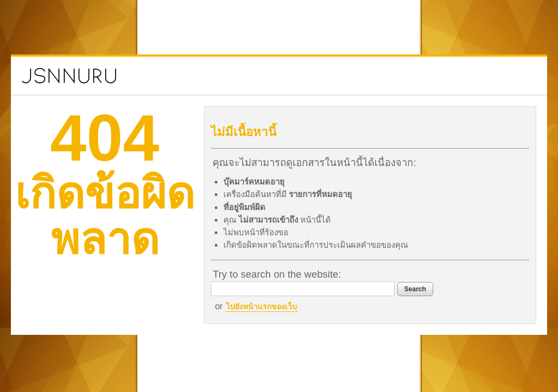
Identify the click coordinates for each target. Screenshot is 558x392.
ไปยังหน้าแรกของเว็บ (282, 307)
